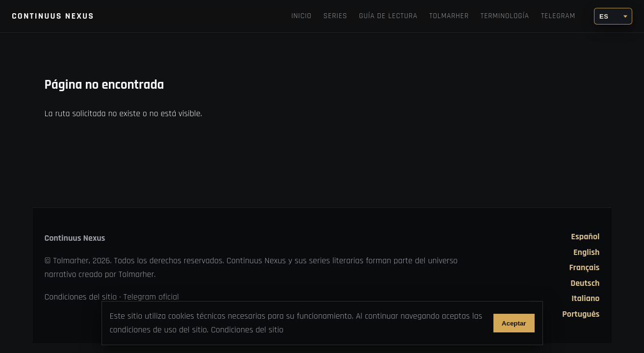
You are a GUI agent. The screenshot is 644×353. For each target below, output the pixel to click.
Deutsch (585, 283)
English (586, 252)
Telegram (558, 16)
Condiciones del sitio (81, 297)
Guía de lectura (388, 16)
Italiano (585, 299)
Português (581, 314)
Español (585, 237)
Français (584, 268)
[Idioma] (613, 16)
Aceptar (514, 323)
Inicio (301, 16)
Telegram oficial (151, 297)
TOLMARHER (449, 16)
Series (335, 16)
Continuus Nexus (53, 16)
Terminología (505, 16)
